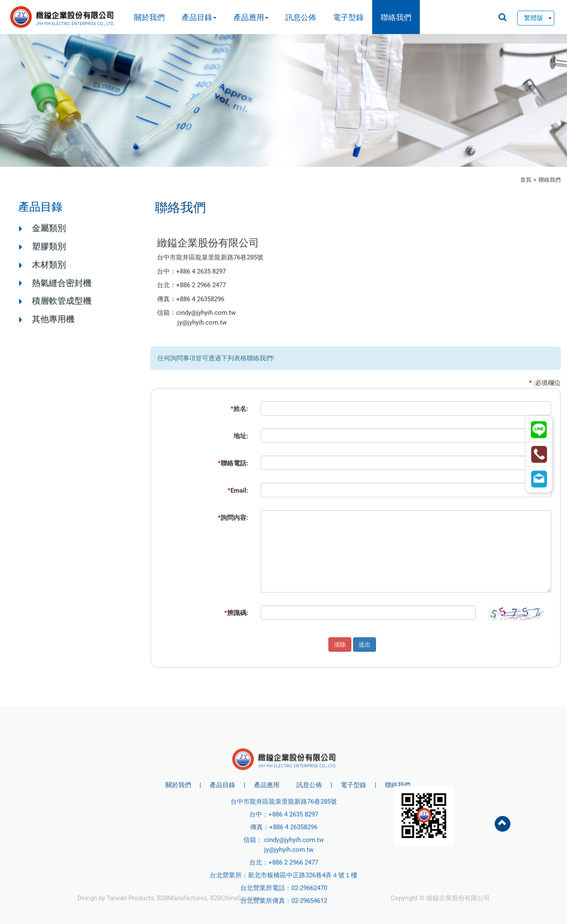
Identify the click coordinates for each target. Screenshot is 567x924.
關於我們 (149, 17)
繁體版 (534, 18)
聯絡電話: (233, 463)
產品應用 (251, 17)
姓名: (239, 409)
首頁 (526, 180)
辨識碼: (236, 613)
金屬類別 (49, 228)
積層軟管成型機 (62, 301)
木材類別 (49, 265)
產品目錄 (199, 17)
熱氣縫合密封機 (62, 283)
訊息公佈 (301, 17)
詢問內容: (233, 518)
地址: (241, 436)
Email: (238, 491)
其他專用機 (53, 319)
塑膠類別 (49, 246)
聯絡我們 (396, 17)
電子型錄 (348, 17)
